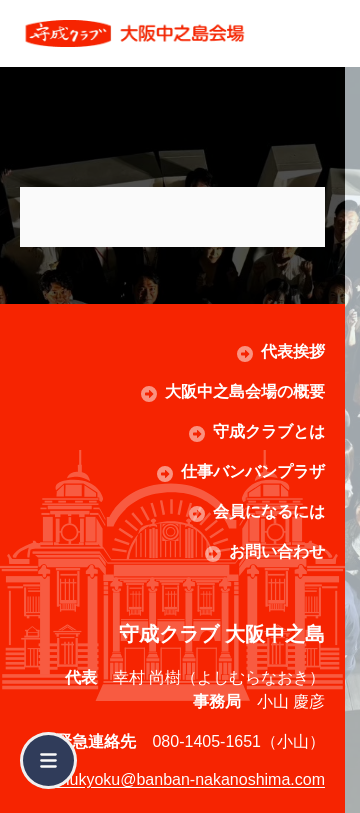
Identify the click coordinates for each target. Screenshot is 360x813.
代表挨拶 (293, 351)
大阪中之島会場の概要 (245, 391)
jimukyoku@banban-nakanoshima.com (187, 779)
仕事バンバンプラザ (253, 471)
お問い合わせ (277, 551)
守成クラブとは (269, 431)
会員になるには (269, 511)
